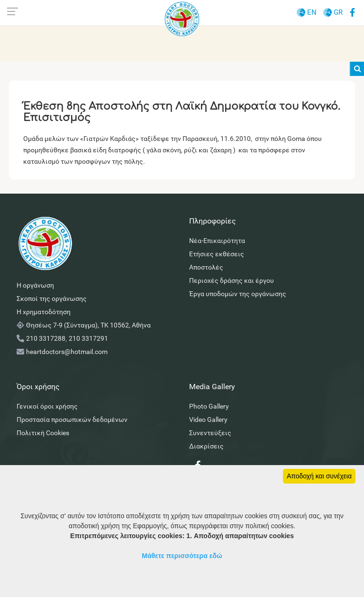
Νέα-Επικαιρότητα (217, 241)
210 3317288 (46, 338)
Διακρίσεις (206, 446)
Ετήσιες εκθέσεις (217, 254)
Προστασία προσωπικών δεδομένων (72, 420)
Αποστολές (206, 267)
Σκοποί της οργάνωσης (52, 298)
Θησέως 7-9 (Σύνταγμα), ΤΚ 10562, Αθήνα (88, 325)
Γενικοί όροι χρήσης (47, 406)
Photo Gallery (209, 406)
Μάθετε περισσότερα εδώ (182, 556)
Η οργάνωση (35, 285)
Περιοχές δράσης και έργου (232, 280)
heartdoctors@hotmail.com (67, 352)
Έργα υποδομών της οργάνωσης (238, 294)
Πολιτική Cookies (43, 433)
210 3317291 (88, 338)
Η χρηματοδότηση (44, 312)
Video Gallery (208, 420)
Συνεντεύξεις (210, 433)
